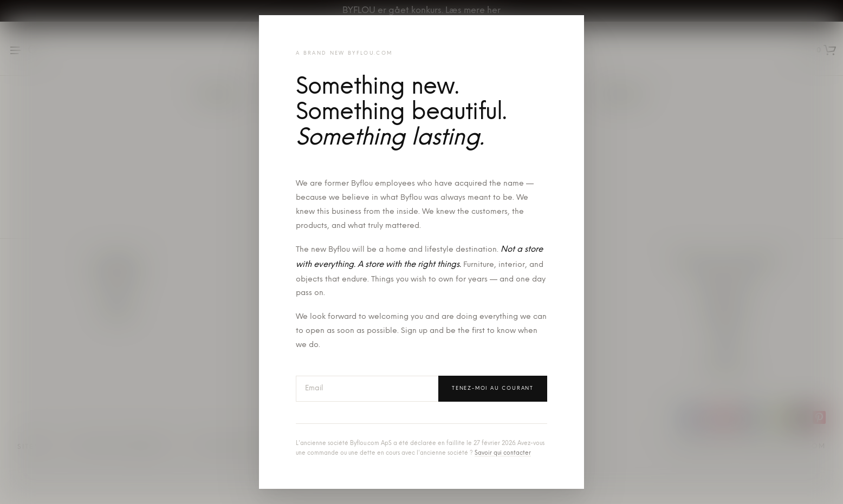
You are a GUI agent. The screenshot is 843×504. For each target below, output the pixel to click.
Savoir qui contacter (503, 453)
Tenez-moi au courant (493, 388)
